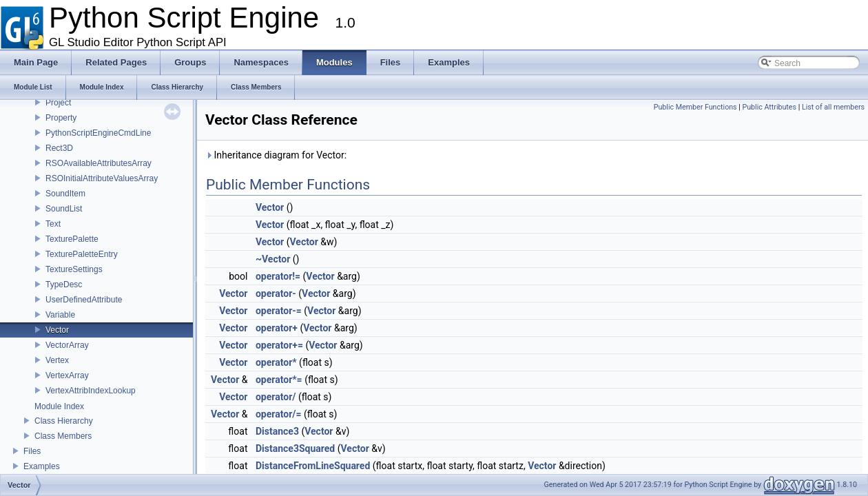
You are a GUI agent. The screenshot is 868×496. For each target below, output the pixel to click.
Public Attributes (769, 107)
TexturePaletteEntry (82, 254)
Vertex (57, 360)
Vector (57, 330)
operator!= (278, 276)
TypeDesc (64, 285)
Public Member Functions (695, 107)
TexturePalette (72, 239)
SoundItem (65, 194)
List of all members (833, 107)
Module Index (59, 406)
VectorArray (67, 345)
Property (61, 118)
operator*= (279, 380)
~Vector (273, 259)
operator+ (277, 328)
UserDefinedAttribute (84, 300)
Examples (42, 466)
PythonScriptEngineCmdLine (98, 133)
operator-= (279, 311)
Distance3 (277, 431)
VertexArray (67, 375)
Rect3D (59, 148)
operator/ (276, 397)
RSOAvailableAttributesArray (99, 163)
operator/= (279, 414)
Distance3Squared (295, 448)
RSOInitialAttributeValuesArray (102, 178)
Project (58, 103)
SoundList (64, 209)
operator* (276, 362)
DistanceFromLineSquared (313, 466)
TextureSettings (74, 269)
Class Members (63, 436)
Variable (60, 315)
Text (53, 224)
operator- (276, 293)
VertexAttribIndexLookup (91, 391)
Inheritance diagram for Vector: (276, 155)
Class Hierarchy (64, 421)
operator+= (279, 345)
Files (32, 451)
